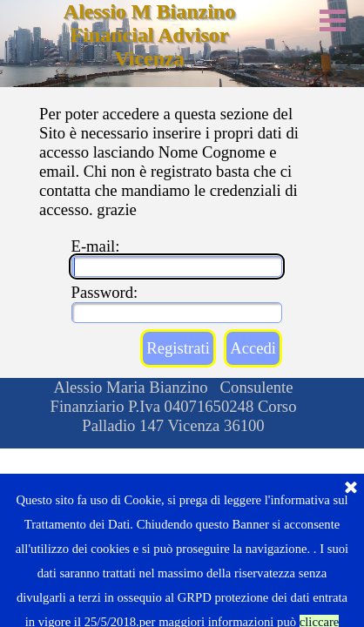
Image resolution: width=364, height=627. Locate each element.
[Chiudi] (351, 560)
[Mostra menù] (333, 20)
